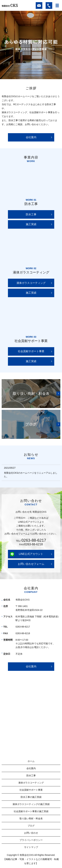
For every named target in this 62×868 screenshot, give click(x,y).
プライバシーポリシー (31, 840)
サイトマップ (31, 847)
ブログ (31, 826)
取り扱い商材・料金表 (31, 818)
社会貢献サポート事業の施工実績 (31, 811)
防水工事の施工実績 (31, 797)
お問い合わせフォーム (31, 564)
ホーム (31, 761)
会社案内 (31, 137)
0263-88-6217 (34, 540)
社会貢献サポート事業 (31, 351)
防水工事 (31, 214)
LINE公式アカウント (31, 554)
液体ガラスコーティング (31, 283)
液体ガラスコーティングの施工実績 (31, 804)
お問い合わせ (31, 833)
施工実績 (31, 224)
